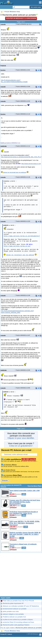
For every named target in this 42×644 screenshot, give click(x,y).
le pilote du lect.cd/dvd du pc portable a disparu (18, 620)
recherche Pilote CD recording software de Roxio (18, 622)
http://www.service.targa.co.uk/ (31, 164)
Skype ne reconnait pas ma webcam (15, 172)
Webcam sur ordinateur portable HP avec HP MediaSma (21, 606)
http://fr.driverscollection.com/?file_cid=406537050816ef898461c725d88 (14, 81)
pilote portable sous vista (11, 611)
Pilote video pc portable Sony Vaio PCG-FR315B (18, 601)
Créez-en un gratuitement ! (21, 446)
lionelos (3, 70)
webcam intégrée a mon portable (13, 614)
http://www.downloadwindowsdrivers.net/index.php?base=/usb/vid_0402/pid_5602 (17, 312)
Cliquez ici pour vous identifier (21, 438)
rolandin (3, 24)
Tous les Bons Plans (34, 486)
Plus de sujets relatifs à (21, 628)
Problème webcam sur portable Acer (14, 617)
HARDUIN (4, 146)
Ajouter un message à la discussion (21, 18)
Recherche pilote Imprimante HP (13, 603)
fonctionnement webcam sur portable (15, 609)
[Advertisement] (21, 575)
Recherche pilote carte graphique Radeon (16, 625)
